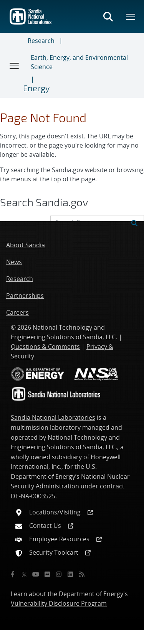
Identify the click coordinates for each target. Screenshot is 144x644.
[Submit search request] (134, 222)
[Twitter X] (24, 574)
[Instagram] (59, 574)
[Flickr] (47, 574)
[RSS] (82, 574)
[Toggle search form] (108, 16)
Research (41, 41)
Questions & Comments (45, 347)
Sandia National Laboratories (53, 417)
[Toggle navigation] (15, 66)
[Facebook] (13, 574)
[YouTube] (36, 574)
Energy (36, 88)
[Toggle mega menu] (131, 16)
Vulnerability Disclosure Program (59, 603)
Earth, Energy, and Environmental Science (79, 62)
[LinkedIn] (70, 574)
